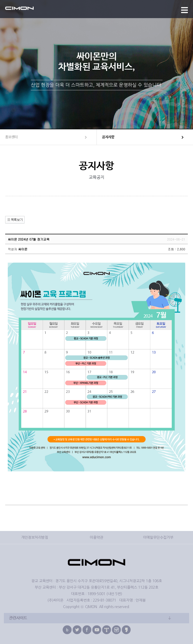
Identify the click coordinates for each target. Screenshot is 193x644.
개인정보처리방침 (35, 537)
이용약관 (96, 537)
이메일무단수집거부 (158, 537)
